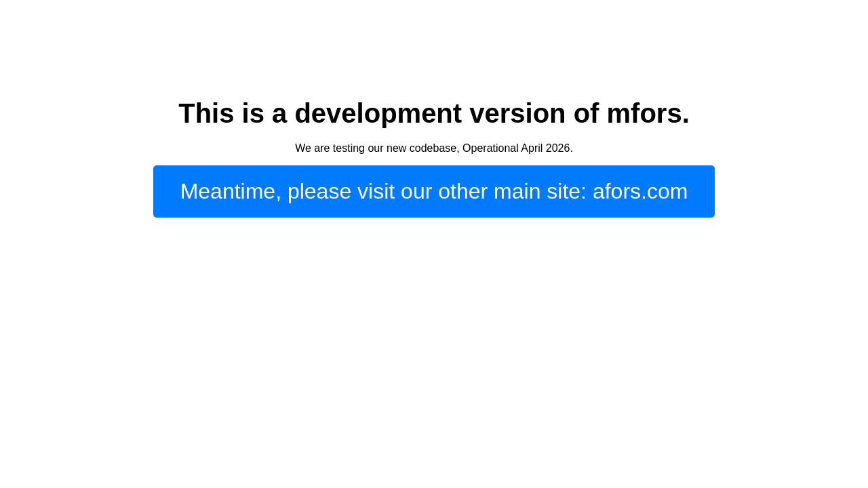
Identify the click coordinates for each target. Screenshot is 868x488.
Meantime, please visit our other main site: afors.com (434, 191)
